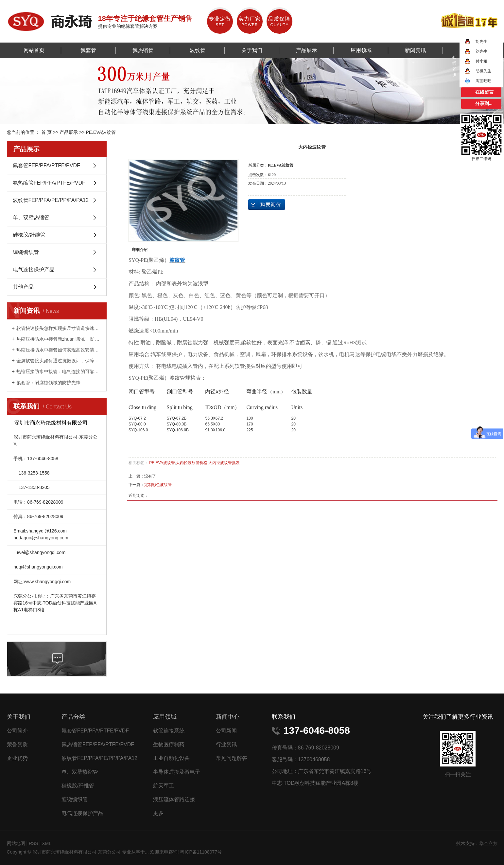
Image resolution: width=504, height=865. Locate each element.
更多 (158, 813)
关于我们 (252, 50)
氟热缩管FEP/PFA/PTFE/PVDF (49, 183)
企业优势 (17, 758)
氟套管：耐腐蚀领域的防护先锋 (48, 383)
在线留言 (484, 92)
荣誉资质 (17, 744)
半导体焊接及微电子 (177, 772)
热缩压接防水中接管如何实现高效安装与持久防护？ (59, 350)
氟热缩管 (143, 50)
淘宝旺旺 (478, 81)
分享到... (484, 104)
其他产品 (23, 287)
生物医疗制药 (169, 744)
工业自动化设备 (171, 758)
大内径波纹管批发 (224, 463)
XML (47, 843)
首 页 (46, 132)
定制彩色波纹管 (158, 485)
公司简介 (17, 731)
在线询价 (267, 205)
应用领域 (361, 50)
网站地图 (17, 843)
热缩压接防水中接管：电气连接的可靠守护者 (59, 371)
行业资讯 (226, 744)
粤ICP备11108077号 (201, 852)
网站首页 (34, 50)
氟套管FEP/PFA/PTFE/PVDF (46, 165)
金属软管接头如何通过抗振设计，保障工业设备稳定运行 (59, 361)
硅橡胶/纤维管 (29, 235)
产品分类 (73, 717)
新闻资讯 (415, 50)
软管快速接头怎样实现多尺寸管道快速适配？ (59, 328)
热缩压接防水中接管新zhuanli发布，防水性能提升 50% (59, 339)
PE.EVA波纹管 (101, 132)
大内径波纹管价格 (192, 463)
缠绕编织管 (26, 252)
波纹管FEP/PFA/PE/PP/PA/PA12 (51, 200)
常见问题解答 (232, 758)
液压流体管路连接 (174, 799)
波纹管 (198, 50)
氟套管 (88, 50)
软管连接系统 (169, 731)
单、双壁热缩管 (31, 217)
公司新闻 (226, 731)
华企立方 (488, 843)
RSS (34, 843)
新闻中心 (228, 717)
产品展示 (306, 50)
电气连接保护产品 (34, 270)
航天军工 (164, 786)
